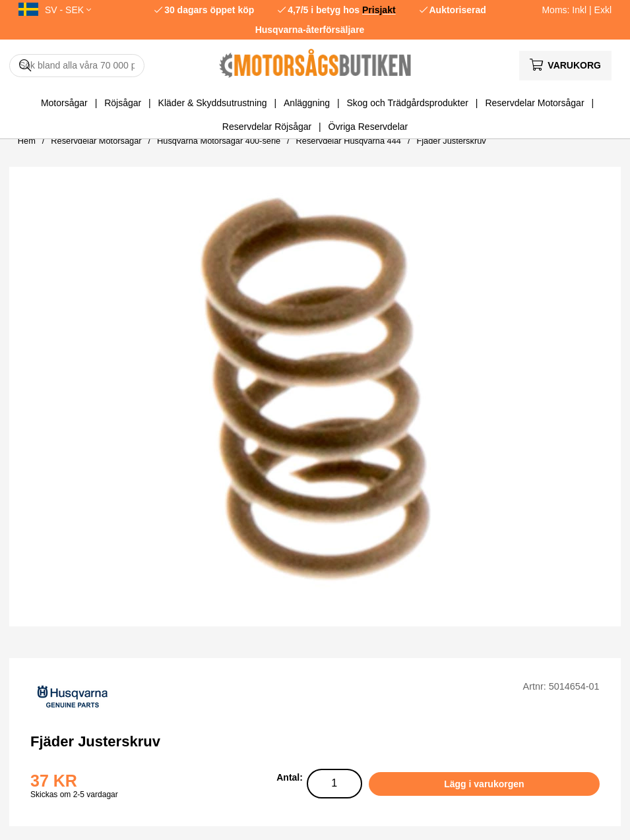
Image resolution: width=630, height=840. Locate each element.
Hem (27, 141)
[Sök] (77, 66)
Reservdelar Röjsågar (267, 127)
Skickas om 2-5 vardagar (74, 795)
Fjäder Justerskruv (451, 141)
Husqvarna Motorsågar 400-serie (219, 141)
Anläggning (307, 103)
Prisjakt (379, 10)
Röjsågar (123, 103)
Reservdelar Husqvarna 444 (349, 141)
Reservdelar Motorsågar (534, 103)
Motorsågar (64, 103)
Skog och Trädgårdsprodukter (408, 103)
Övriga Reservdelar (368, 127)
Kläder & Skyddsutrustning (213, 103)
